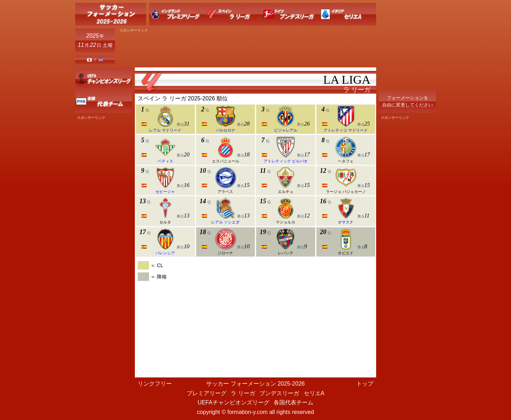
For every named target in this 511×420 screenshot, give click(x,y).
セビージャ (165, 192)
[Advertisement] (247, 49)
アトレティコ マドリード (346, 130)
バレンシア (165, 253)
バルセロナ (226, 130)
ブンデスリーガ (279, 393)
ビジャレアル (286, 130)
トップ (365, 384)
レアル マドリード (165, 130)
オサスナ (346, 222)
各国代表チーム (293, 402)
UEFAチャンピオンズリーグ (233, 402)
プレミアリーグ (207, 393)
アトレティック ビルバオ (286, 161)
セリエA (314, 393)
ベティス (165, 161)
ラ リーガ (243, 393)
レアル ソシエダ (225, 222)
